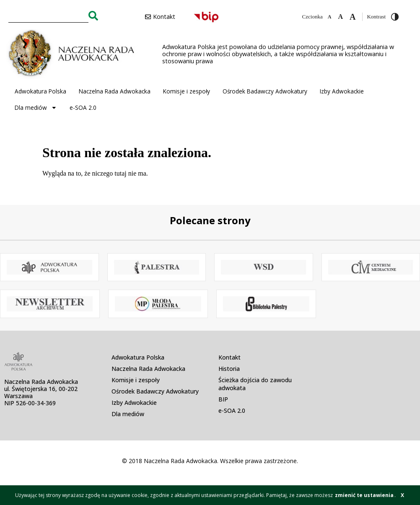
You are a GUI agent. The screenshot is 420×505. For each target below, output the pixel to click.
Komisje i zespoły (187, 91)
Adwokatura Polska (40, 91)
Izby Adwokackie (342, 91)
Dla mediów (36, 108)
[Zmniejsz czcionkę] (330, 17)
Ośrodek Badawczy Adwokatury (265, 91)
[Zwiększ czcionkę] (353, 17)
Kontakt (229, 357)
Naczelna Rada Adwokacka (115, 91)
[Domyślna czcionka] (340, 17)
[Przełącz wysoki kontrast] (395, 17)
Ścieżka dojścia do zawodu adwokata (255, 384)
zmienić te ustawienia (364, 495)
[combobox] (48, 16)
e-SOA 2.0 (83, 107)
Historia (229, 369)
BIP (223, 399)
